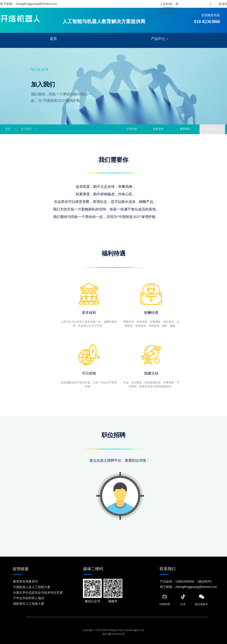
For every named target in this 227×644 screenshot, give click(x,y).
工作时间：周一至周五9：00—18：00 (169, 8)
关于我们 (26, 129)
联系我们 (185, 129)
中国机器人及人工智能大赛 (32, 587)
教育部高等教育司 (25, 581)
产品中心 (160, 39)
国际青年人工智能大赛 (29, 604)
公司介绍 (131, 129)
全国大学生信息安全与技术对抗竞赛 (38, 593)
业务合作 (158, 129)
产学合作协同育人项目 (29, 598)
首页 (53, 39)
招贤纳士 (212, 129)
